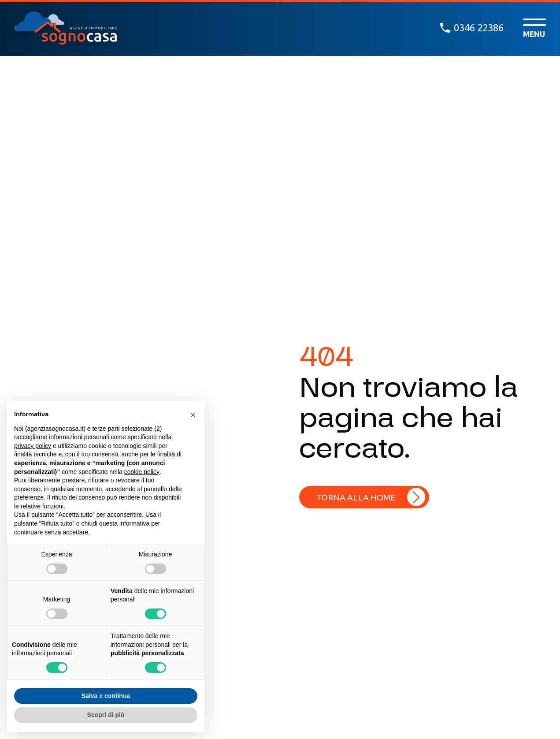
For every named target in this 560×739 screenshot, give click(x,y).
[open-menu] (534, 28)
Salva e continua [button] (106, 696)
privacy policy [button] (33, 446)
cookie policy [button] (142, 472)
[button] (193, 415)
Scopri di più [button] (106, 715)
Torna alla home (356, 497)
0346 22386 (472, 28)
